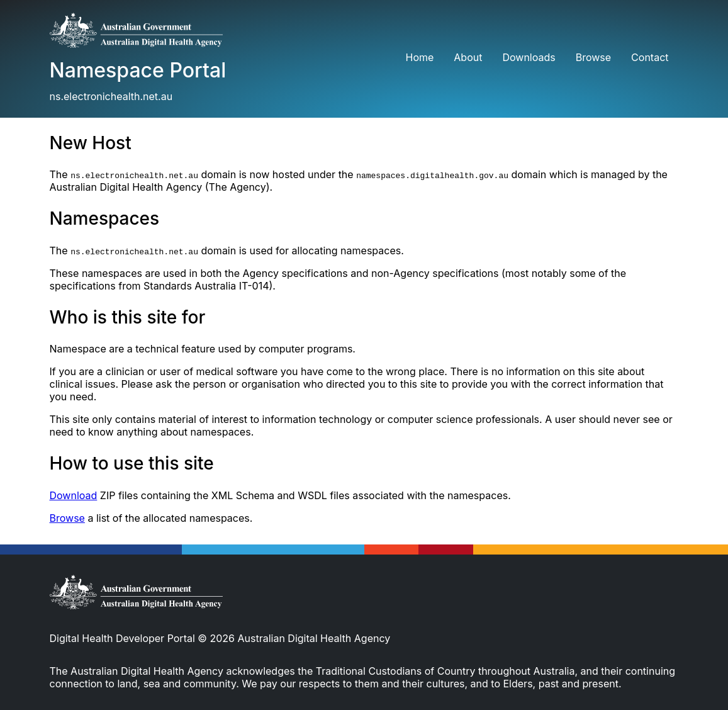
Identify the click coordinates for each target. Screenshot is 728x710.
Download (74, 495)
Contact (650, 57)
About (468, 57)
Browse (593, 57)
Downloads (529, 57)
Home (419, 57)
